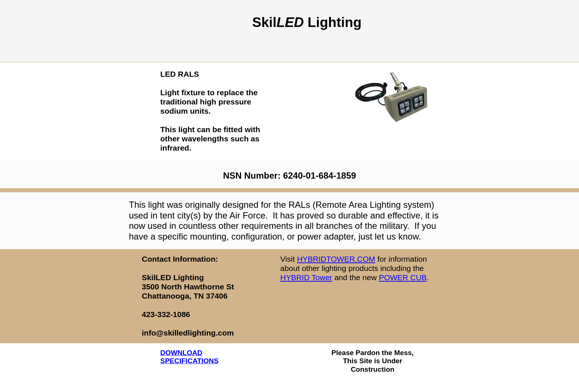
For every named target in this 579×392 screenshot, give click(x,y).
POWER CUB (403, 277)
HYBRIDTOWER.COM (336, 259)
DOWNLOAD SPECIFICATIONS (189, 357)
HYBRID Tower (306, 277)
